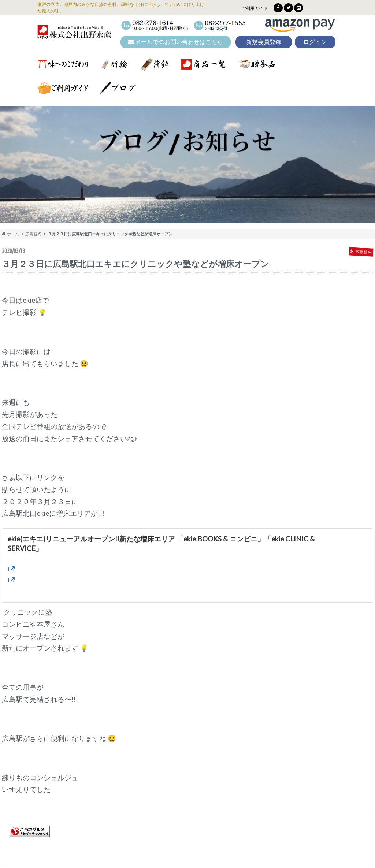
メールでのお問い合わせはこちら (175, 42)
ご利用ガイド (255, 8)
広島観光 (33, 234)
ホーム (10, 234)
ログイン (315, 42)
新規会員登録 (264, 42)
